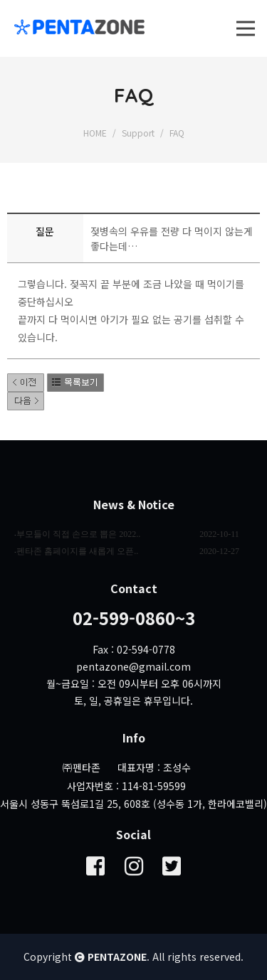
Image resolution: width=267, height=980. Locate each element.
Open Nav (252, 16)
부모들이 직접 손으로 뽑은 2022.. (78, 534)
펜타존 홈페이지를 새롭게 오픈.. (77, 551)
